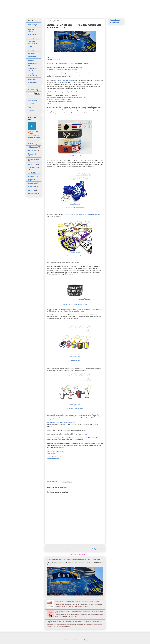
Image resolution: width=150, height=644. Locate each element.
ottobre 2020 (32, 164)
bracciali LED (32, 35)
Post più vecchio (98, 549)
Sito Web (31, 104)
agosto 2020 (32, 173)
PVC (70, 96)
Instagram (31, 110)
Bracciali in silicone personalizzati (57, 94)
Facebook (31, 107)
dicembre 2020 (33, 154)
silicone (75, 96)
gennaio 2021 (32, 151)
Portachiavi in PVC (75, 360)
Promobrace (59, 69)
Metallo (66, 96)
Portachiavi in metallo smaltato (75, 256)
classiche (69, 101)
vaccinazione (32, 83)
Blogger (86, 640)
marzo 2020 (32, 190)
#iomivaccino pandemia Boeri (33, 25)
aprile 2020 (32, 187)
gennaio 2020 (32, 193)
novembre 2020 (33, 159)
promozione (32, 79)
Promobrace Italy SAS (53, 459)
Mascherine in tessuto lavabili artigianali (59, 100)
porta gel (31, 60)
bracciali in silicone (70, 214)
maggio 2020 (32, 183)
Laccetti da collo (95, 214)
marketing (31, 53)
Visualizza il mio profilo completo (34, 137)
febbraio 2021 (33, 147)
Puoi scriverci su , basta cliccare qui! (61, 423)
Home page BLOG (33, 100)
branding (31, 38)
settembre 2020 (33, 168)
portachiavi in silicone (82, 214)
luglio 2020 (32, 176)
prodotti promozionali (32, 75)
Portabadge (51, 98)
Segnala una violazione (115, 21)
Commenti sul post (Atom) (78, 554)
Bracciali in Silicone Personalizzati (75, 156)
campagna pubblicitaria (32, 42)
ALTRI (49, 103)
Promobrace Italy (34, 133)
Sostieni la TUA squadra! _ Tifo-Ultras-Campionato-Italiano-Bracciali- (73, 559)
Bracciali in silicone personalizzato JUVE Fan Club (75, 304)
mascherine (32, 57)
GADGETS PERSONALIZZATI (65, 81)
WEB (86, 434)
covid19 (31, 47)
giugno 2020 (32, 180)
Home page (69, 549)
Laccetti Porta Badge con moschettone (75, 208)
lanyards (31, 50)
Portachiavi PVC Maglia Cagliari (75, 408)
